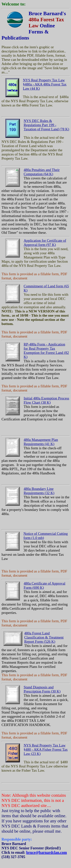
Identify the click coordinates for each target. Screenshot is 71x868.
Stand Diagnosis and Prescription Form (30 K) (42, 689)
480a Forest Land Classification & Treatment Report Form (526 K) (44, 637)
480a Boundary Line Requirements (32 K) (39, 491)
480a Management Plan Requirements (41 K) (41, 442)
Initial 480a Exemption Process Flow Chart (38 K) (46, 400)
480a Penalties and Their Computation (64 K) (42, 172)
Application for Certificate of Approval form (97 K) (45, 243)
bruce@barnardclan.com (47, 852)
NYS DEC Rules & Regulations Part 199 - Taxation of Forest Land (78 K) (46, 125)
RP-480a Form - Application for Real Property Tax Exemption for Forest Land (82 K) (46, 351)
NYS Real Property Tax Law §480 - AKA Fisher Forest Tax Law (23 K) (46, 749)
